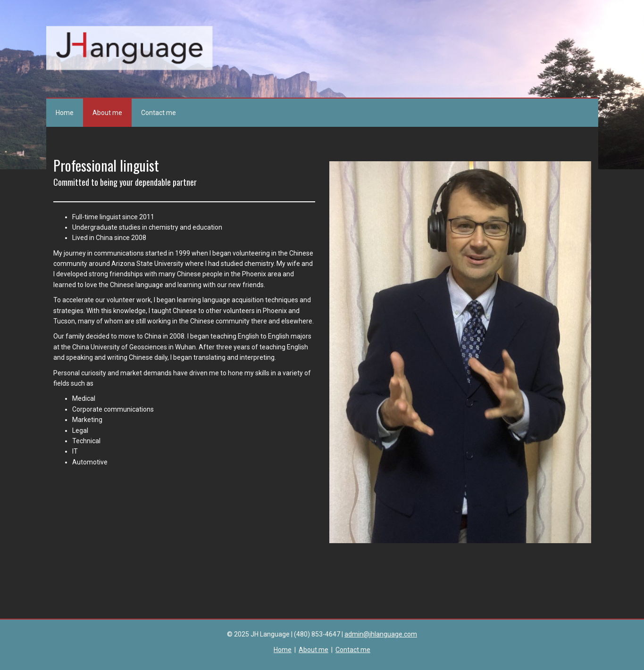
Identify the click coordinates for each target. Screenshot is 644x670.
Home (65, 113)
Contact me (159, 113)
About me (107, 113)
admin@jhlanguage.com (381, 634)
